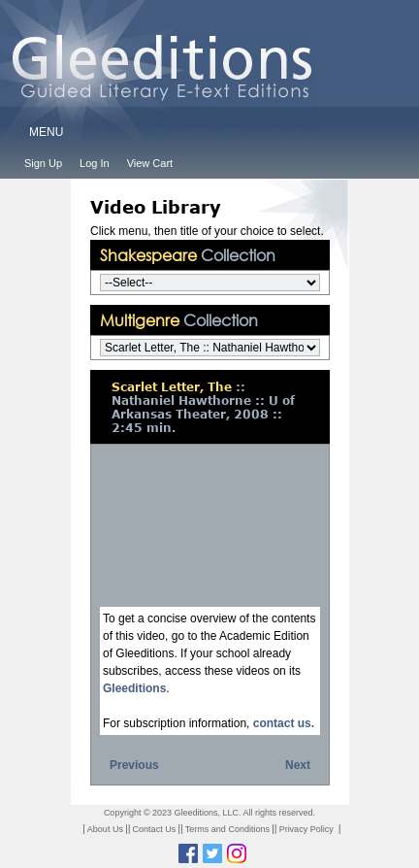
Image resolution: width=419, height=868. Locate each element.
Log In (95, 163)
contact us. (284, 723)
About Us (105, 829)
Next (298, 765)
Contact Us (155, 829)
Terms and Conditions (227, 829)
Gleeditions (134, 688)
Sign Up (43, 163)
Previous (134, 765)
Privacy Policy (306, 829)
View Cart (150, 163)
